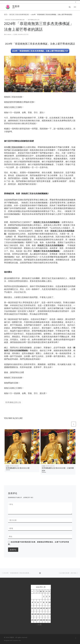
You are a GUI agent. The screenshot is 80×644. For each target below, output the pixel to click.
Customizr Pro (17, 640)
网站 (11, 537)
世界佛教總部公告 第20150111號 (18, 468)
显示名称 (13, 520)
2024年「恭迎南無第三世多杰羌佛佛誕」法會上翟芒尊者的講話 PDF (40, 51)
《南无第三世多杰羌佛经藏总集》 (19, 14)
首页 (6, 14)
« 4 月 (39, 625)
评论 (11, 504)
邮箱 (11, 528)
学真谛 (12, 637)
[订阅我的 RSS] (76, 2)
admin (9, 34)
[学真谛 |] (8, 7)
